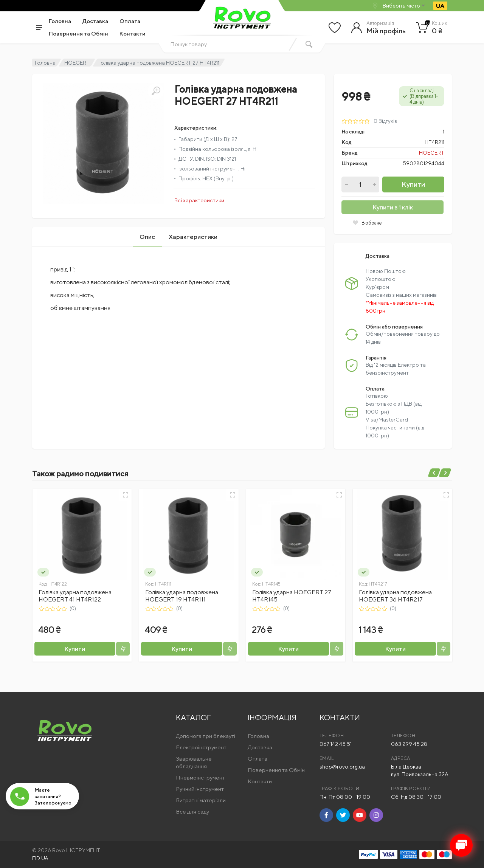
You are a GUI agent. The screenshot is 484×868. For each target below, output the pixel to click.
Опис (147, 237)
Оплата (130, 21)
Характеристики (193, 237)
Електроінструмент (201, 747)
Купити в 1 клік (393, 207)
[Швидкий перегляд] (126, 495)
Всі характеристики (199, 200)
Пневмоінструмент (200, 777)
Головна (60, 21)
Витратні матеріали (201, 800)
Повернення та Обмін (78, 33)
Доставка (95, 21)
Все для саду (192, 811)
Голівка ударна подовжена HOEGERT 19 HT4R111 (182, 596)
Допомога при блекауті (206, 736)
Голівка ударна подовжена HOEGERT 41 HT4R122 (75, 596)
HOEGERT (77, 63)
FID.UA (40, 858)
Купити (413, 184)
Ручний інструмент (200, 789)
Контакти (133, 33)
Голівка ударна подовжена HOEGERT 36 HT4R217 (395, 596)
